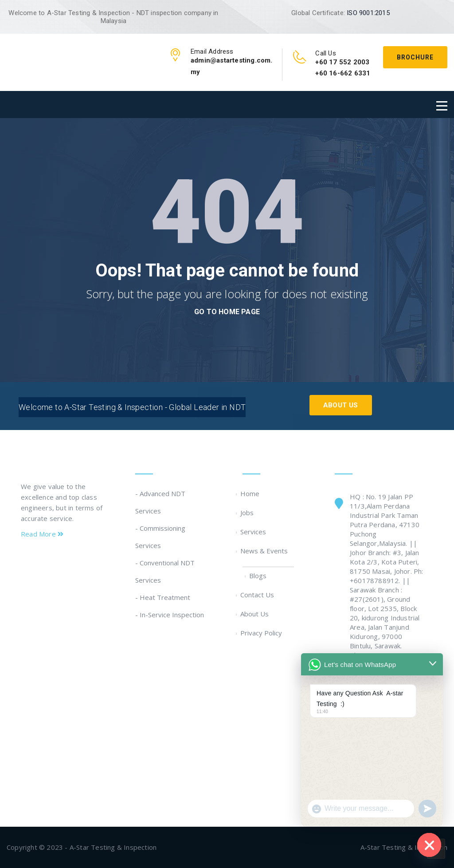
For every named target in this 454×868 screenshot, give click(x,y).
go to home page (227, 312)
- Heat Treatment (163, 597)
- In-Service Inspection (170, 615)
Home (251, 493)
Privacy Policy (262, 633)
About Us (341, 405)
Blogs (259, 576)
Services (254, 532)
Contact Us (258, 595)
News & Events (265, 551)
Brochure (415, 57)
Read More (42, 534)
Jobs (248, 513)
